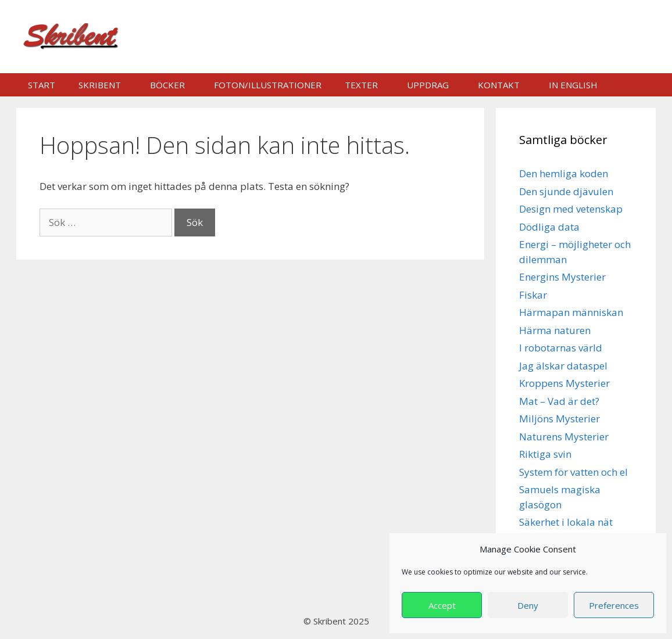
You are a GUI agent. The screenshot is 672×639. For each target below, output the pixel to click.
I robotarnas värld (561, 348)
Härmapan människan (571, 312)
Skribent (100, 85)
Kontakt (499, 85)
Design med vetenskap (571, 209)
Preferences (614, 605)
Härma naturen (555, 330)
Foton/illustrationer (268, 85)
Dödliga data (549, 227)
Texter (361, 85)
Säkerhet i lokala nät (566, 522)
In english (573, 85)
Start (42, 85)
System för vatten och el (573, 472)
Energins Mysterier (562, 277)
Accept (442, 605)
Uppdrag (428, 85)
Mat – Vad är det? (559, 401)
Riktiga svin (545, 454)
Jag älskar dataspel (563, 366)
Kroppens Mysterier (564, 383)
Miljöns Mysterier (560, 419)
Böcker (167, 85)
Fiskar (533, 295)
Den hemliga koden (564, 173)
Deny (528, 605)
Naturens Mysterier (564, 437)
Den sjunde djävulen (566, 191)
